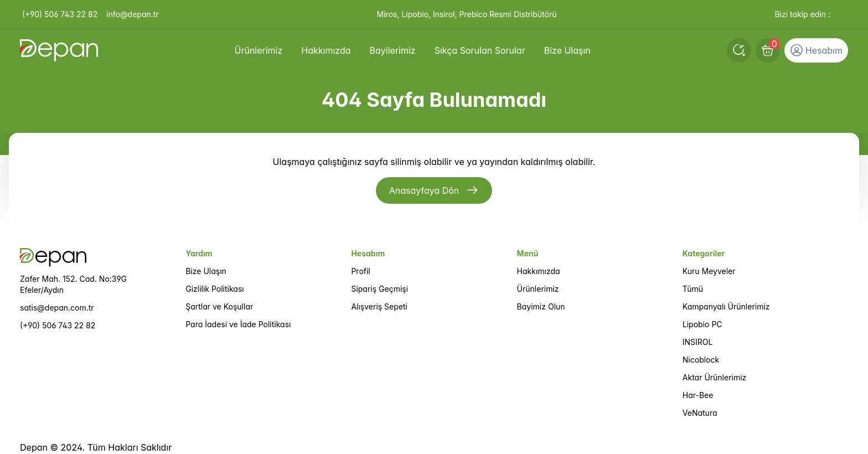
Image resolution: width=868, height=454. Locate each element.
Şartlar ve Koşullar (219, 306)
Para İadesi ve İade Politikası (238, 324)
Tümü (693, 289)
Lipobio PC (702, 324)
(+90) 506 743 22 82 (60, 14)
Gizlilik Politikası (215, 289)
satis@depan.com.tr (57, 308)
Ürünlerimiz (538, 289)
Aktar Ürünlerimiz (715, 377)
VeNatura (700, 413)
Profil (360, 271)
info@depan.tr (132, 14)
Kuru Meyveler (709, 271)
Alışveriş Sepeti (379, 306)
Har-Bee (698, 395)
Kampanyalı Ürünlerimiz (726, 306)
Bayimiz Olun (541, 306)
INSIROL (698, 342)
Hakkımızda (539, 271)
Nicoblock (701, 360)
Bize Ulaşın (206, 271)
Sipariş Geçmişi (379, 289)
